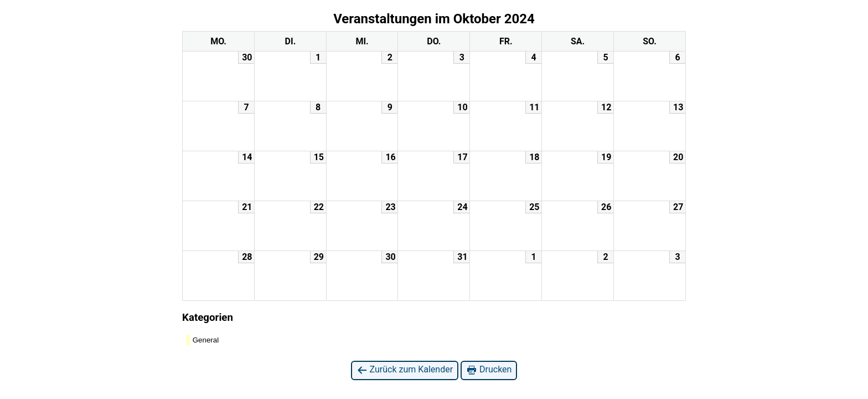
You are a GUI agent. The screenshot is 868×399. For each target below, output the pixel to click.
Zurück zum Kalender (405, 370)
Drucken (489, 370)
